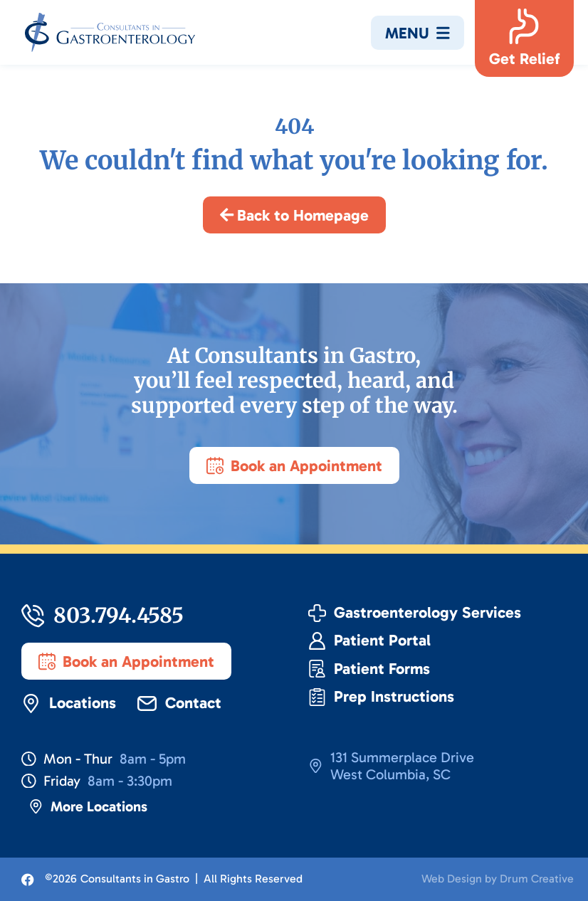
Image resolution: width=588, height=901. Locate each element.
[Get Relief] (524, 26)
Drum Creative (537, 879)
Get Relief (524, 59)
